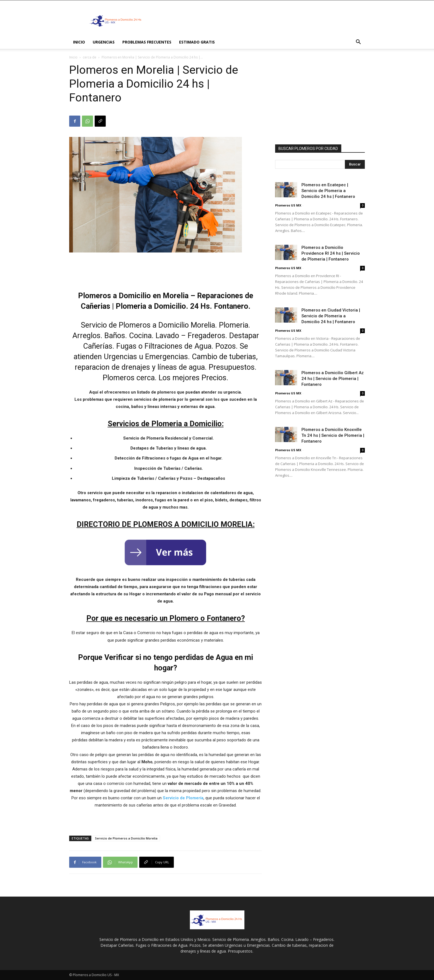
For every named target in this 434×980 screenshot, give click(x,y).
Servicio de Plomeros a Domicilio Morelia (126, 838)
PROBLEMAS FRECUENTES (147, 42)
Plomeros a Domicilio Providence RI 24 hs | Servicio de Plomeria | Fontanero (331, 253)
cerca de (90, 57)
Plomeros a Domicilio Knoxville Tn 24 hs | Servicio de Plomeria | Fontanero (333, 435)
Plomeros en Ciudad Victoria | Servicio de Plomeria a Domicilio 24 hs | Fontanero (331, 316)
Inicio (73, 57)
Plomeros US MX (288, 205)
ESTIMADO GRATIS (197, 42)
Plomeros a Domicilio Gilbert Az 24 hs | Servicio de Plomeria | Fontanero (333, 379)
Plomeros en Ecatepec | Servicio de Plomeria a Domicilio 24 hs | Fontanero (328, 191)
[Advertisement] (264, 21)
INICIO (79, 42)
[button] (358, 43)
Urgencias (104, 42)
